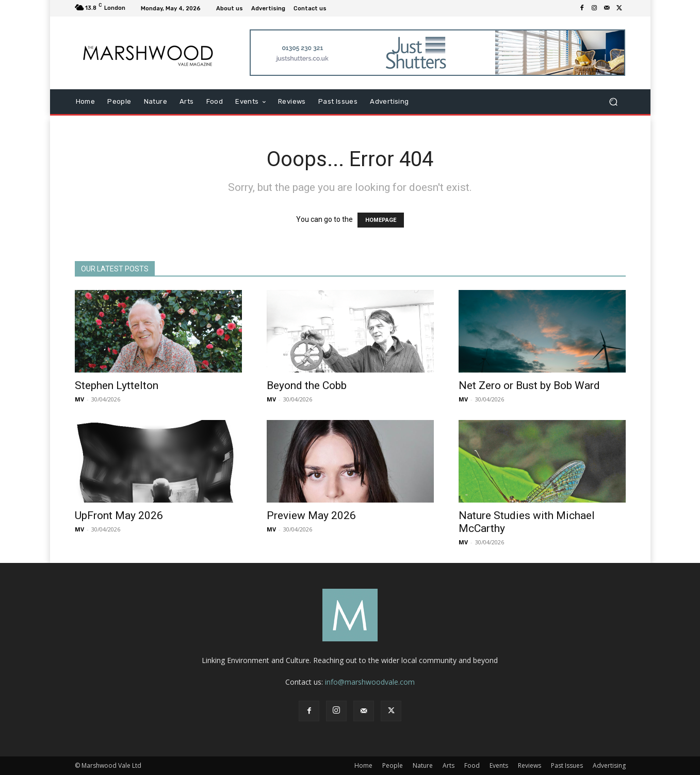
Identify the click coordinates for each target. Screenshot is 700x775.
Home (363, 765)
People (393, 765)
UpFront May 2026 (119, 515)
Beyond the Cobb (307, 385)
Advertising (609, 765)
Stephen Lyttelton (117, 385)
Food (472, 765)
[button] (614, 102)
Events (499, 765)
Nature (423, 765)
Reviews (530, 765)
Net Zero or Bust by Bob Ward (529, 385)
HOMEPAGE (381, 220)
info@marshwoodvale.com (370, 682)
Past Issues (567, 765)
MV (79, 399)
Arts (449, 765)
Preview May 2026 (311, 515)
